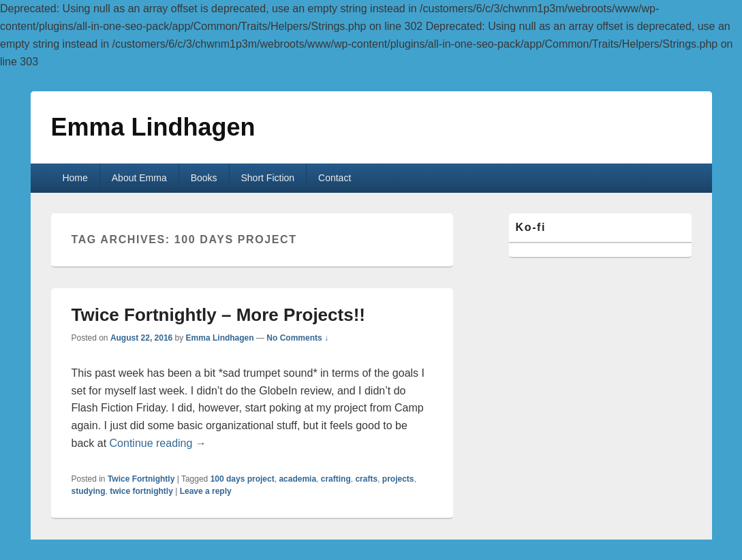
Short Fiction (268, 178)
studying (89, 491)
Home (75, 178)
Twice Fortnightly (141, 479)
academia (297, 479)
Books (204, 178)
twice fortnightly (141, 491)
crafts (366, 479)
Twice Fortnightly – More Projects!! (218, 315)
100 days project (243, 479)
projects (398, 479)
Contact (335, 178)
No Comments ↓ (297, 338)
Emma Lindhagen (153, 127)
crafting (336, 479)
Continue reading (158, 443)
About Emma (139, 178)
